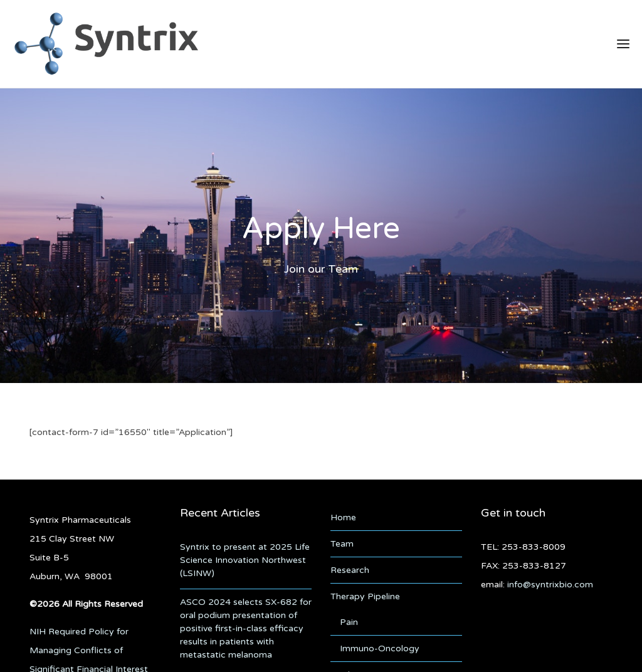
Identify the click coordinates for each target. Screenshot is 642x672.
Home (343, 515)
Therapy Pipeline (365, 594)
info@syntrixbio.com (550, 582)
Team (342, 541)
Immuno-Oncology (380, 646)
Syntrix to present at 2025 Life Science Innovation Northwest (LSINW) (245, 558)
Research (350, 568)
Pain (349, 620)
